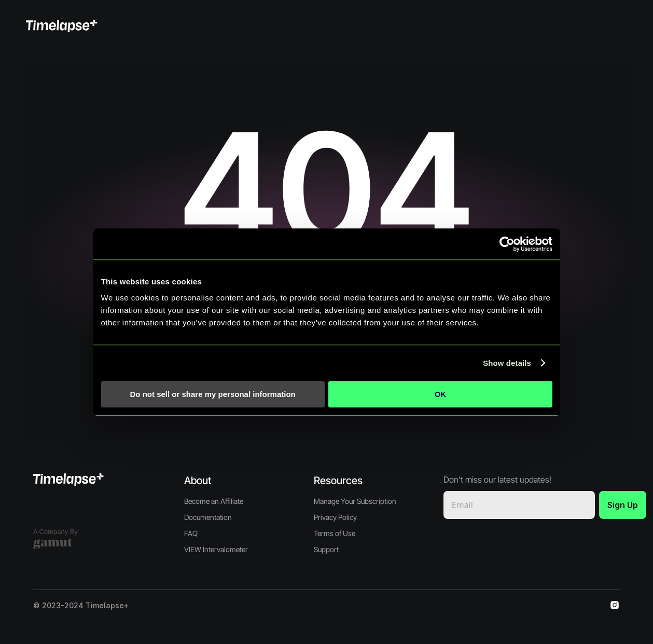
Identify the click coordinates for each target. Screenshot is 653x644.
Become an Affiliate (214, 501)
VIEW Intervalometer (216, 549)
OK (441, 394)
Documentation (208, 517)
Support (326, 549)
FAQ (191, 533)
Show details (507, 363)
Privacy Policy (335, 517)
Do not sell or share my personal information (213, 394)
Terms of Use (335, 533)
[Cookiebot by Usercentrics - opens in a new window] (507, 244)
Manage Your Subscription (355, 501)
